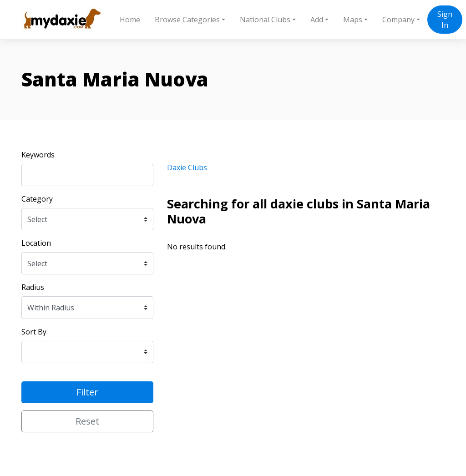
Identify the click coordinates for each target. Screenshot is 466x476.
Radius (33, 287)
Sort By (34, 332)
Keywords (38, 155)
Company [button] (398, 20)
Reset (87, 421)
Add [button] (317, 20)
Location (36, 243)
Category (37, 199)
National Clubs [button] (265, 20)
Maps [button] (353, 20)
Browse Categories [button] (187, 20)
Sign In (445, 20)
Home (130, 20)
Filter (87, 392)
